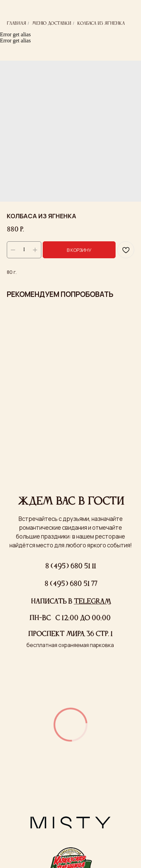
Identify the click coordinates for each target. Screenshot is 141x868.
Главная (16, 23)
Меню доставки (52, 23)
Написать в (71, 602)
